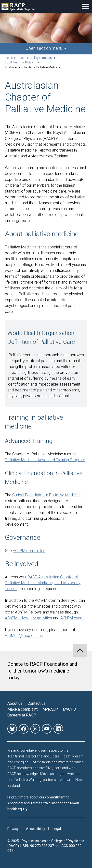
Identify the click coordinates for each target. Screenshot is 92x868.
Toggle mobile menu (86, 6)
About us (15, 703)
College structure (41, 58)
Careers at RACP (22, 715)
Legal (57, 829)
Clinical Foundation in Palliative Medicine (46, 495)
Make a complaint (22, 709)
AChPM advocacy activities (28, 618)
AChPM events (73, 618)
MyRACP (50, 709)
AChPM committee (29, 551)
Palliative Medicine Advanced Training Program (45, 460)
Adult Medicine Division (20, 62)
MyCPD (69, 709)
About (22, 58)
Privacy (13, 829)
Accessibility (36, 829)
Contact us (37, 703)
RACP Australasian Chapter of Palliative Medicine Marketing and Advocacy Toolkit (43, 583)
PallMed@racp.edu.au (24, 636)
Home (9, 58)
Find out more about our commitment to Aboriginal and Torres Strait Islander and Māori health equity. (43, 803)
